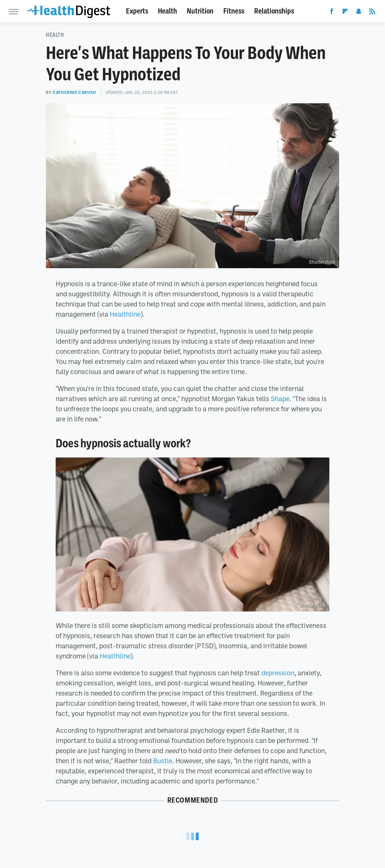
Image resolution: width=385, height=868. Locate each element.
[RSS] (372, 13)
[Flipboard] (345, 13)
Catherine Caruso (74, 92)
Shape (280, 399)
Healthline (125, 314)
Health (167, 11)
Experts (137, 11)
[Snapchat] (359, 13)
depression (278, 673)
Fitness (234, 11)
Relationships (274, 11)
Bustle (163, 761)
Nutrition (200, 11)
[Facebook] (332, 13)
